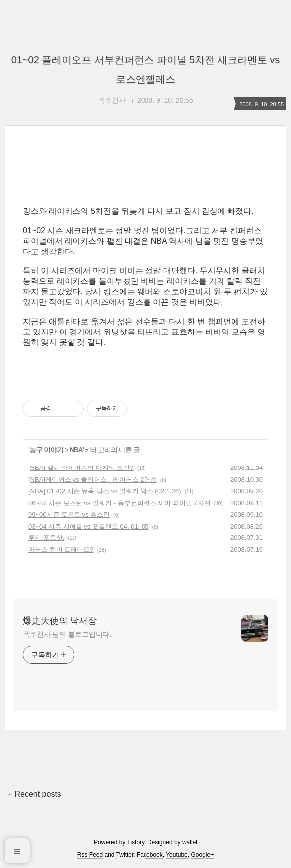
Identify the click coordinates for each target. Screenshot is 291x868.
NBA (76, 450)
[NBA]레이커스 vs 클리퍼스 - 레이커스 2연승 (93, 480)
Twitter (125, 855)
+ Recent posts (35, 794)
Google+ (202, 855)
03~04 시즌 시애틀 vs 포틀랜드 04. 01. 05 (88, 526)
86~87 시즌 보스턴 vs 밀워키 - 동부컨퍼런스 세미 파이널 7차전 (119, 503)
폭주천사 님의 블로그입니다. (67, 634)
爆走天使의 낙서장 (60, 621)
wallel (190, 842)
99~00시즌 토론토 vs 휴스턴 (69, 514)
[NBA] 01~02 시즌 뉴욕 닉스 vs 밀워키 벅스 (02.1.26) (105, 491)
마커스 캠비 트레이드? (61, 550)
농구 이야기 (46, 450)
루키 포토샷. (46, 538)
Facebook (150, 855)
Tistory (136, 842)
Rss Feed (90, 855)
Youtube (177, 855)
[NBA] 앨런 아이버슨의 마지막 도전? (81, 468)
